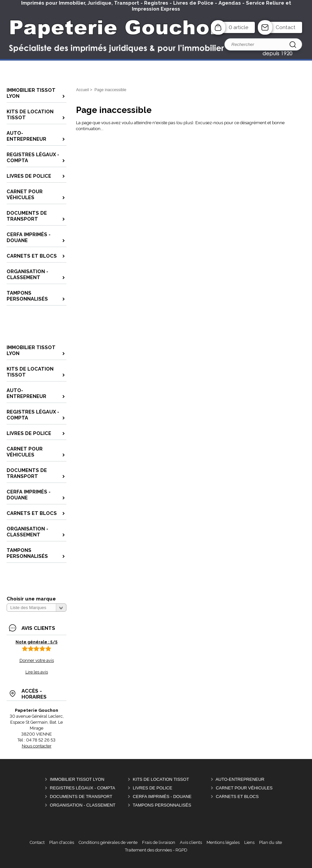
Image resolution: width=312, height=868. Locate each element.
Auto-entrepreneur (240, 779)
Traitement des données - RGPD (156, 850)
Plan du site (271, 842)
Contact (286, 27)
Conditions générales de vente (108, 842)
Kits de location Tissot (161, 779)
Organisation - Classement (83, 805)
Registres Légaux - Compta (83, 788)
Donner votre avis (37, 660)
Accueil (82, 90)
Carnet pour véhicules (244, 788)
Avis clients (191, 842)
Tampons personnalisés (162, 805)
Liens (249, 842)
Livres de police (153, 788)
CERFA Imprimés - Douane (162, 796)
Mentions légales (223, 842)
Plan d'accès (62, 842)
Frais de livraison (159, 842)
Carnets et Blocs (237, 796)
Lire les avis (37, 672)
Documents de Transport (81, 796)
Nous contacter (37, 746)
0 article (238, 27)
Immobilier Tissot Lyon (77, 779)
